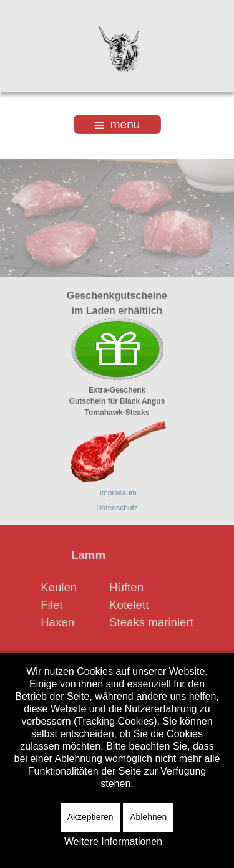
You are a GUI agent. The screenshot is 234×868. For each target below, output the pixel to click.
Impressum (118, 492)
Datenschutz (117, 507)
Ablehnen (148, 817)
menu (117, 124)
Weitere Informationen (113, 842)
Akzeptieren (90, 817)
